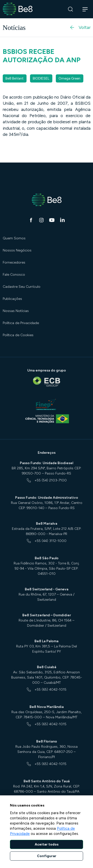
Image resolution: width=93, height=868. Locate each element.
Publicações (12, 299)
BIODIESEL (41, 78)
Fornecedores (14, 262)
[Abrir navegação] (85, 9)
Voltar (80, 27)
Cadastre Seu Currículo (22, 287)
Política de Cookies (18, 335)
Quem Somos (14, 238)
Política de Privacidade (21, 323)
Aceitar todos (47, 844)
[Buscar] (71, 9)
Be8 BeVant (15, 78)
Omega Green (69, 78)
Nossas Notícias (16, 311)
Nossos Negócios (17, 250)
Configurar (47, 856)
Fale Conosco (14, 275)
